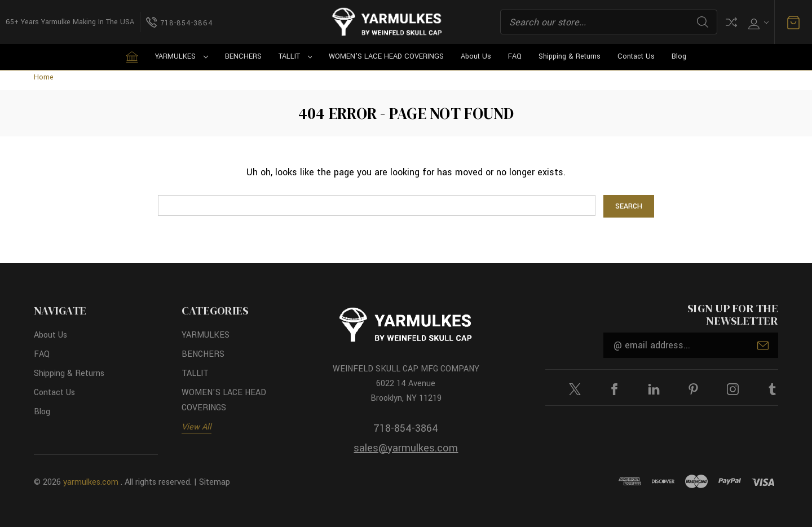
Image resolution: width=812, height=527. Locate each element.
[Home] (132, 57)
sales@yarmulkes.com (406, 448)
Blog (679, 56)
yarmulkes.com (91, 482)
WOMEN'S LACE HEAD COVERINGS (386, 56)
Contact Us (636, 56)
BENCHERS (243, 56)
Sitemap (215, 482)
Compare (731, 22)
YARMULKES (182, 56)
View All (197, 427)
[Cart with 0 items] (793, 22)
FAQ (515, 56)
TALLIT (295, 56)
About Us (476, 56)
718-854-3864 (406, 428)
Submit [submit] (763, 346)
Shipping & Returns (570, 56)
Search (703, 22)
